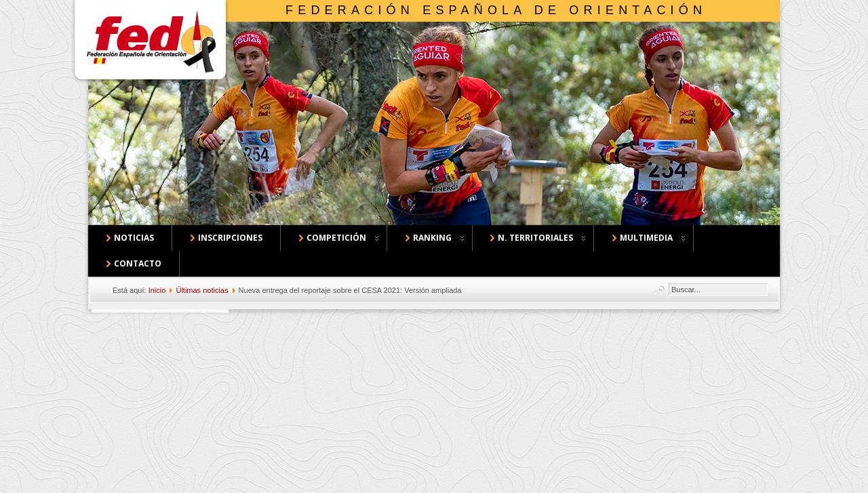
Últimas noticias (202, 290)
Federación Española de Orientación (496, 10)
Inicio (157, 290)
